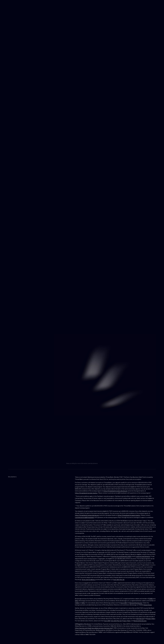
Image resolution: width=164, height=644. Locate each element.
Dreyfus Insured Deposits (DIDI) (121, 556)
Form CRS (124, 603)
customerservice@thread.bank (84, 517)
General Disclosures (136, 603)
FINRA (151, 599)
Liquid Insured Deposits (143, 556)
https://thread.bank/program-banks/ (86, 493)
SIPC (77, 601)
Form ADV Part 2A (119, 580)
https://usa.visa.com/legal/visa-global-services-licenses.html (94, 628)
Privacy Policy (151, 619)
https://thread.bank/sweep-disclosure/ (115, 491)
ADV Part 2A (140, 619)
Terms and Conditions (89, 580)
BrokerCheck (148, 605)
